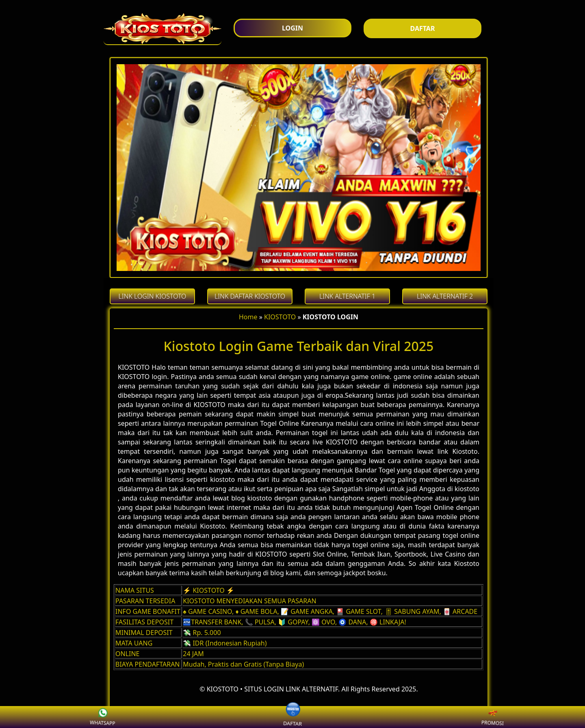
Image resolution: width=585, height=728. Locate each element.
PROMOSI (480, 717)
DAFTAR (293, 717)
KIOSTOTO (280, 317)
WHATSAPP (91, 717)
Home (248, 317)
